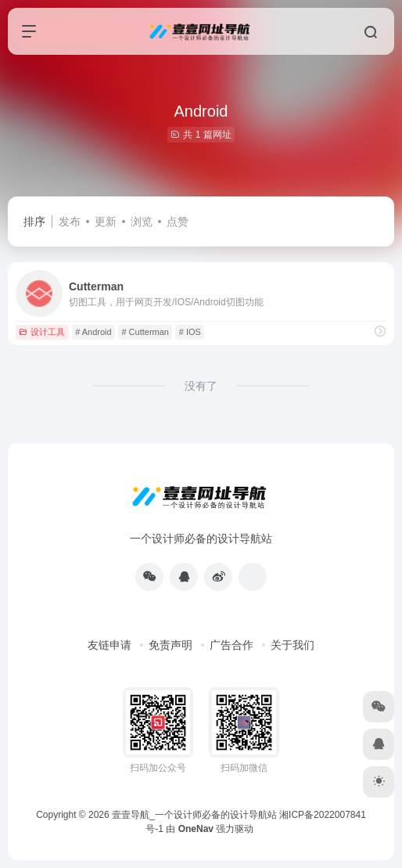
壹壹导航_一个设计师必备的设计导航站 (194, 815)
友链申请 (109, 645)
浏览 (142, 222)
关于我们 (293, 645)
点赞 (178, 222)
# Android (93, 332)
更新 (106, 222)
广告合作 (232, 645)
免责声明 (170, 645)
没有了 (201, 386)
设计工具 (42, 332)
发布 (70, 222)
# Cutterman (145, 332)
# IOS (190, 332)
